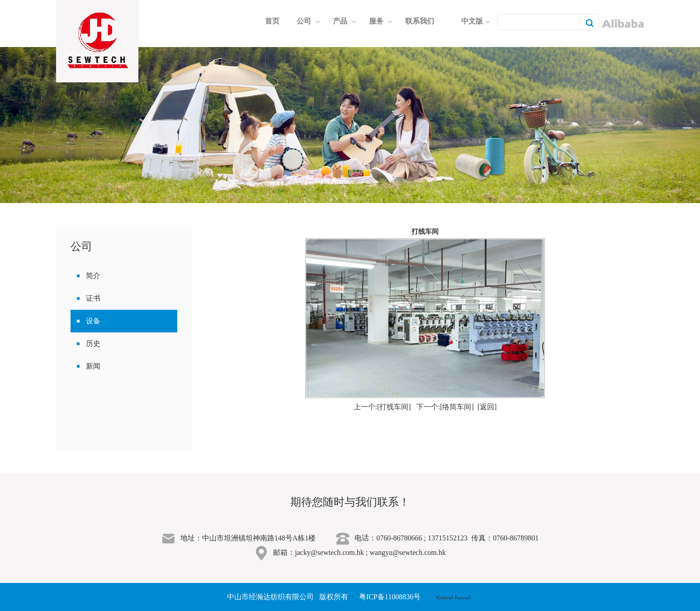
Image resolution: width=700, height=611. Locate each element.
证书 (93, 298)
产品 (345, 21)
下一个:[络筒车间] (445, 407)
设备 (93, 321)
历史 (93, 343)
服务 (381, 21)
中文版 (476, 21)
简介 (93, 276)
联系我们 (420, 21)
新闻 (93, 366)
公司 (308, 21)
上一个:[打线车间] (382, 407)
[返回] (487, 407)
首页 (272, 21)
